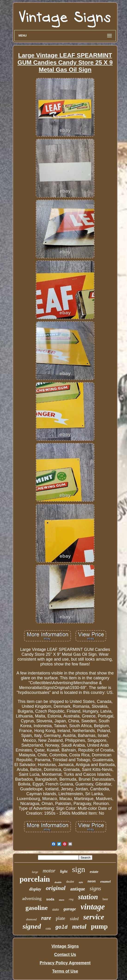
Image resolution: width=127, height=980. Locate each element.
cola (48, 929)
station (88, 897)
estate (94, 872)
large (35, 872)
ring (71, 899)
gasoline (36, 908)
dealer (70, 882)
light (64, 871)
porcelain (35, 879)
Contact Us (65, 955)
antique (78, 889)
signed (32, 926)
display (35, 889)
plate (61, 918)
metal (79, 927)
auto (56, 909)
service (94, 917)
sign (79, 869)
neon (92, 881)
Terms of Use (65, 971)
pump (99, 926)
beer (105, 899)
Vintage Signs (65, 946)
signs (95, 888)
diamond (31, 919)
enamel (105, 881)
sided (74, 919)
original (56, 888)
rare (46, 918)
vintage (93, 907)
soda (50, 899)
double (58, 882)
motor (49, 871)
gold (62, 927)
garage (70, 909)
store (62, 900)
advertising (32, 898)
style (81, 882)
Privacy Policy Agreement (65, 963)
